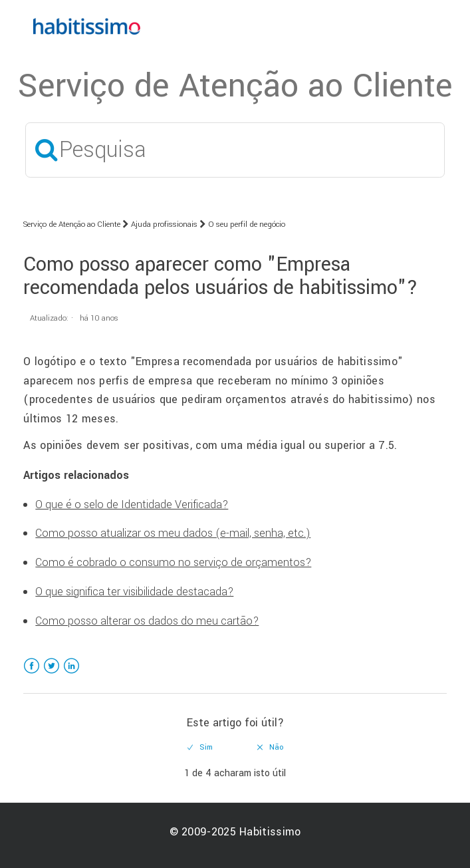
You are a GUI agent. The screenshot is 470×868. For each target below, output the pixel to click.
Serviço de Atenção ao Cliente (72, 224)
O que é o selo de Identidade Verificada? (132, 505)
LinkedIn (71, 674)
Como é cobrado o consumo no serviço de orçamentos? (173, 562)
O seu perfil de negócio (247, 224)
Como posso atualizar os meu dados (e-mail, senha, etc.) (173, 533)
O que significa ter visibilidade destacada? (134, 592)
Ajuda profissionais (164, 224)
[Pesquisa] (235, 150)
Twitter (52, 674)
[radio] (200, 748)
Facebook (32, 674)
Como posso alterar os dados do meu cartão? (147, 621)
